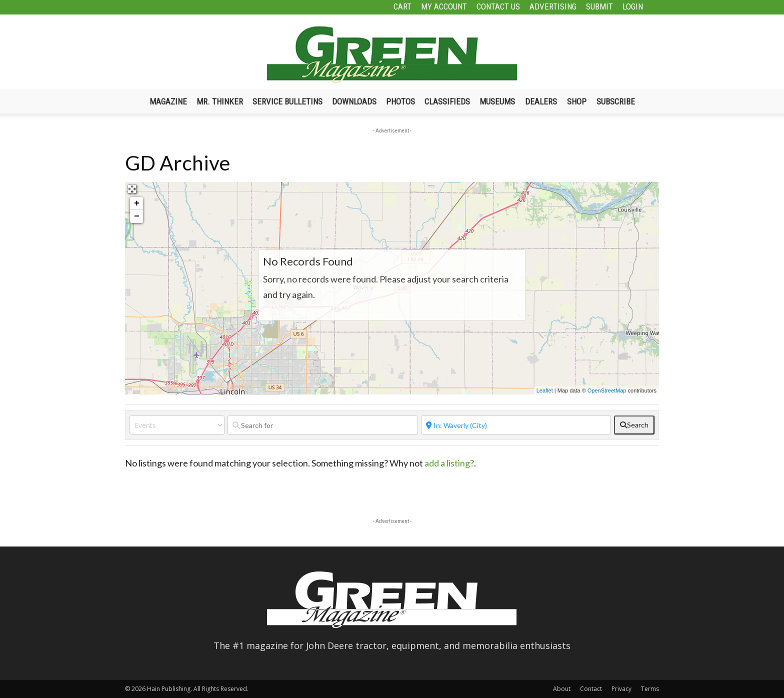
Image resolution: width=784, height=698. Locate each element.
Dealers (541, 101)
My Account (444, 6)
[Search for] (323, 425)
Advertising (553, 6)
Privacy (621, 689)
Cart (402, 6)
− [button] (137, 216)
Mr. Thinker (220, 101)
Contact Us (498, 6)
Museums (497, 101)
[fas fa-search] (634, 425)
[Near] (516, 425)
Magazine (168, 101)
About (562, 689)
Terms (650, 689)
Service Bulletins (287, 101)
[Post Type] (177, 425)
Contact (591, 689)
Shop (577, 101)
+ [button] (137, 203)
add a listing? (449, 463)
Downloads (354, 101)
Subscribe (616, 101)
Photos (400, 101)
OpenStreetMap (607, 390)
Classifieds (447, 101)
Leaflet (545, 390)
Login (633, 6)
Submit (599, 6)
